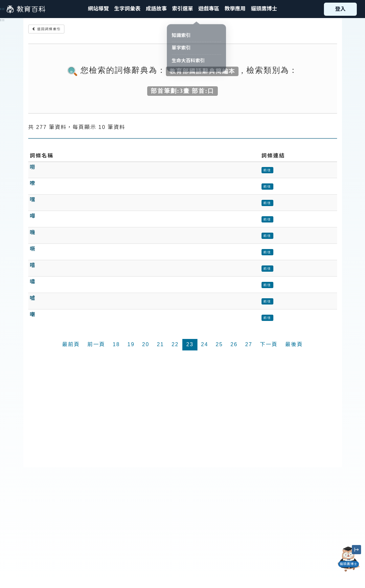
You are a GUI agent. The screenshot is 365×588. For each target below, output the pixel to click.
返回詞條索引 (46, 29)
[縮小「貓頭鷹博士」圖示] (356, 550)
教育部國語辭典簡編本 (202, 71)
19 (131, 344)
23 (190, 344)
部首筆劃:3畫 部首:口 (183, 91)
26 (234, 344)
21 (160, 344)
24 (205, 344)
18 (116, 344)
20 (146, 344)
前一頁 (96, 344)
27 (249, 344)
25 (219, 344)
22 (175, 344)
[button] (182, 9)
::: (2, 9)
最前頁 (71, 344)
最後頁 (294, 344)
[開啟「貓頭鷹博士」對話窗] (349, 559)
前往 (267, 170)
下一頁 (269, 344)
